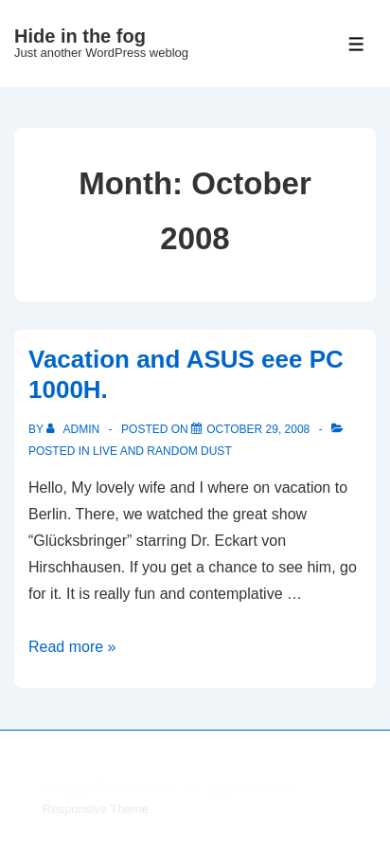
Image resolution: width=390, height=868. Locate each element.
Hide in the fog (80, 36)
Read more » (72, 647)
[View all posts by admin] (74, 429)
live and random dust (162, 451)
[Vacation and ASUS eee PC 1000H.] (258, 429)
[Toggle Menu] (356, 44)
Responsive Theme (96, 809)
